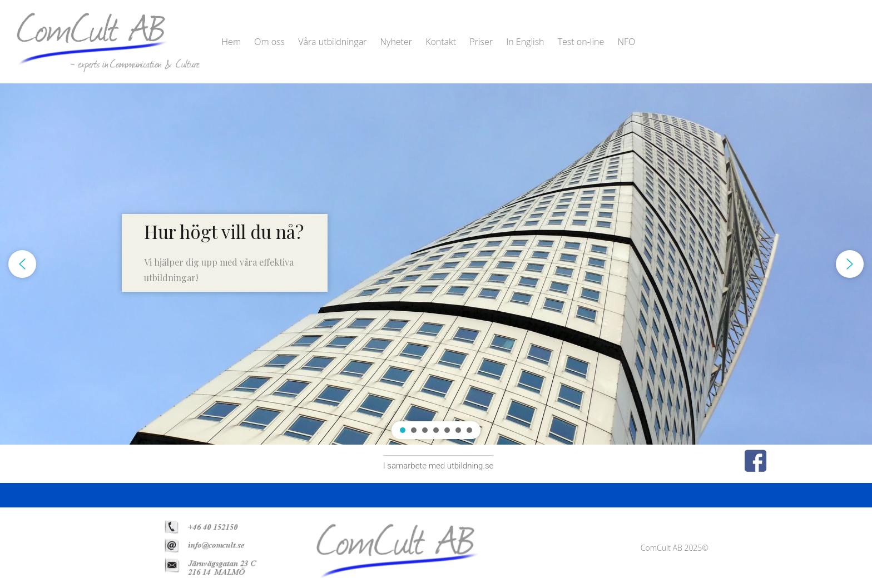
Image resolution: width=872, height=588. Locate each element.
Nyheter (396, 42)
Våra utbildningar (332, 42)
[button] (225, 253)
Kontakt (441, 42)
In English (525, 42)
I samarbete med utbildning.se (439, 466)
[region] (436, 264)
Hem (231, 42)
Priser (481, 42)
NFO (626, 42)
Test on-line (581, 42)
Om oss (269, 42)
